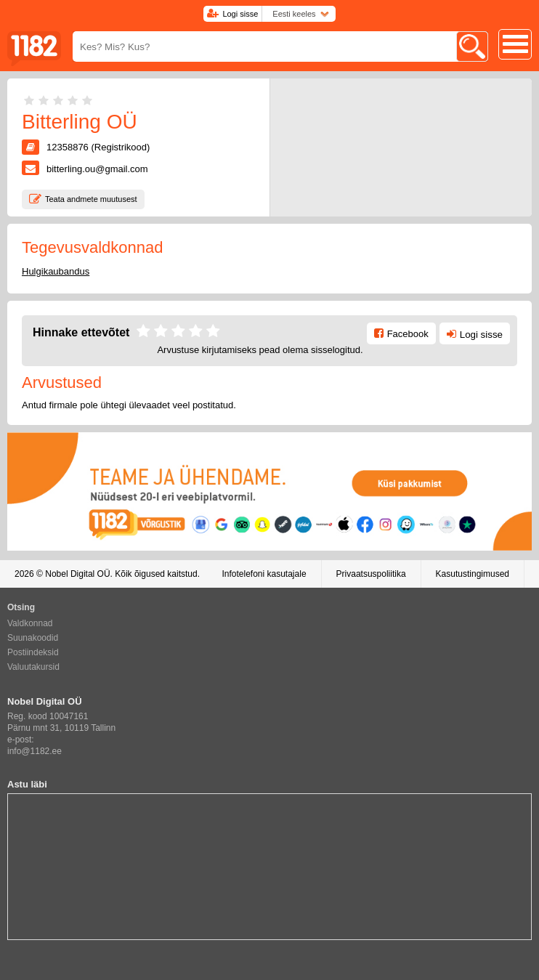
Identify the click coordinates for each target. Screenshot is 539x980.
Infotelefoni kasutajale (264, 574)
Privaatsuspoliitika (371, 574)
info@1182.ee (35, 751)
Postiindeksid (33, 652)
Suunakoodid (33, 638)
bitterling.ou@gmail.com (97, 169)
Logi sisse (240, 14)
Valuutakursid (33, 667)
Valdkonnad (30, 623)
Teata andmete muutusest (91, 199)
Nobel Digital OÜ (77, 574)
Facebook (408, 334)
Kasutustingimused (473, 574)
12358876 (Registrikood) (98, 147)
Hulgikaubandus (56, 271)
